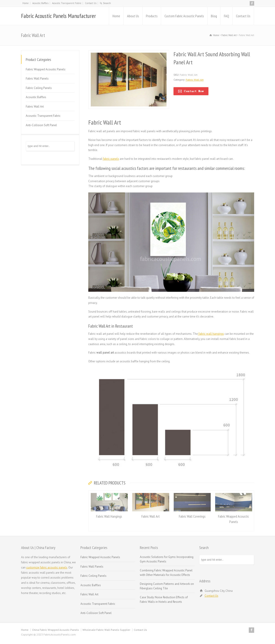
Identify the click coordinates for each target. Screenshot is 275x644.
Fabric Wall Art (195, 80)
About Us (133, 16)
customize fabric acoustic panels (47, 567)
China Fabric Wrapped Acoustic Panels (55, 630)
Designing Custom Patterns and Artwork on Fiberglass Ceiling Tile (167, 586)
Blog (214, 16)
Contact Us (91, 3)
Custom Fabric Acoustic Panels (184, 16)
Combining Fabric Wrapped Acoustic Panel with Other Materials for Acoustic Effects (166, 573)
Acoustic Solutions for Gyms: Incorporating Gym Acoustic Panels (167, 559)
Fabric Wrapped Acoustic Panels (46, 69)
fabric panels (111, 159)
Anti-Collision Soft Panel (41, 125)
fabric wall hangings (211, 334)
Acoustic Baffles (40, 3)
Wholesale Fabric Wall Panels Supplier (106, 630)
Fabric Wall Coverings (192, 516)
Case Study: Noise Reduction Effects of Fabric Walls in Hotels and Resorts (164, 600)
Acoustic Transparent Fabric (67, 3)
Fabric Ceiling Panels (39, 88)
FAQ (226, 16)
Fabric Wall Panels (37, 79)
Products (152, 16)
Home (26, 3)
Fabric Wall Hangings (109, 516)
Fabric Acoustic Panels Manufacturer (58, 16)
